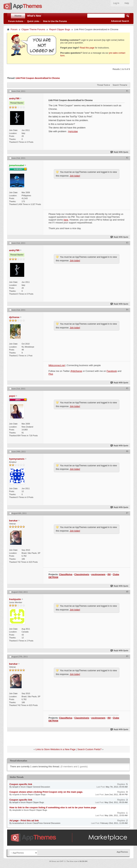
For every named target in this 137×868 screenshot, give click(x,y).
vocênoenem (98, 574)
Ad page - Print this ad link (24, 821)
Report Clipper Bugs (60, 29)
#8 (127, 592)
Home (18, 16)
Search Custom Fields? (89, 749)
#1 (127, 91)
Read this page (87, 48)
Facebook (112, 371)
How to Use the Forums (55, 21)
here (66, 220)
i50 (109, 574)
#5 (127, 388)
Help (127, 3)
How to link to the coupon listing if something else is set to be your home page (53, 807)
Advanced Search (120, 21)
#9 (127, 656)
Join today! (75, 176)
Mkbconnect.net (57, 365)
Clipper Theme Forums (33, 29)
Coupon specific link (21, 784)
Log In (116, 3)
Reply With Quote (120, 152)
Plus (51, 374)
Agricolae (73, 131)
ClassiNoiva (66, 574)
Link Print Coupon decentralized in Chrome (38, 78)
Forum (14, 29)
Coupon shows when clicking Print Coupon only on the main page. (46, 792)
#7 (127, 513)
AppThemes (122, 852)
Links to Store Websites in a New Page (56, 749)
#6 (127, 451)
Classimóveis (82, 574)
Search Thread (119, 85)
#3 (127, 243)
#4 (127, 310)
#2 (127, 158)
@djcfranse (76, 371)
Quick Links (33, 21)
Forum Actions (16, 21)
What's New (34, 16)
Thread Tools (103, 85)
